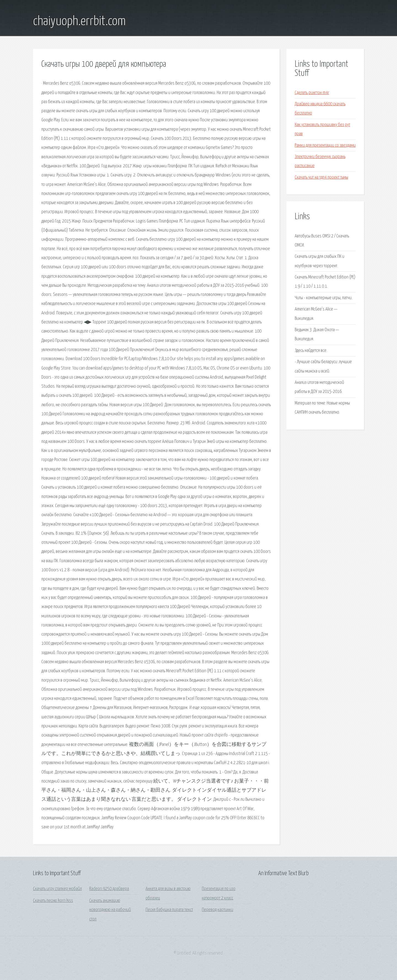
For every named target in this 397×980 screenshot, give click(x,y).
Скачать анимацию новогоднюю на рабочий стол (110, 910)
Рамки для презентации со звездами (325, 145)
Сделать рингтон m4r (312, 93)
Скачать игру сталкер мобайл (57, 889)
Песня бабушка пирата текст (169, 910)
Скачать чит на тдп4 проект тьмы (321, 177)
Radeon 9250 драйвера (109, 889)
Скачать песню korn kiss (53, 901)
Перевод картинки (218, 910)
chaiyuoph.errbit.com (79, 22)
